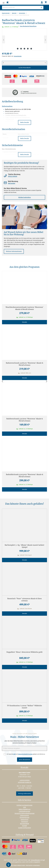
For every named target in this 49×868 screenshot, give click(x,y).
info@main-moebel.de (25, 782)
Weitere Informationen (14, 251)
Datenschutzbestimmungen (25, 754)
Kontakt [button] (24, 768)
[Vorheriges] (4, 39)
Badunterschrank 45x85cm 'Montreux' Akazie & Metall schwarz (24, 364)
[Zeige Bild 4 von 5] (28, 49)
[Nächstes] (45, 39)
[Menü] (4, 2)
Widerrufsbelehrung (25, 809)
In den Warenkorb (25, 68)
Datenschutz (24, 820)
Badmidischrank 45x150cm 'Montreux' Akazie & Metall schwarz (25, 476)
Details (25, 322)
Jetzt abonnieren (25, 760)
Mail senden (12, 183)
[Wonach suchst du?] (23, 8)
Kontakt (25, 826)
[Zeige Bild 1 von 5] (18, 49)
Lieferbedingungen (25, 811)
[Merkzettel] (8, 2)
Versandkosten (18, 56)
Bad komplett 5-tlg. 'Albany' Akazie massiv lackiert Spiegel (24, 546)
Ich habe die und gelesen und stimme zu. (26, 754)
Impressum (25, 822)
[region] (24, 39)
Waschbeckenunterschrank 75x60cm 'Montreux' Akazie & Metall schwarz (24, 308)
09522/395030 (13, 176)
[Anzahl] (24, 63)
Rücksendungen (25, 817)
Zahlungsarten (24, 815)
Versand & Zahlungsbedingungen (25, 813)
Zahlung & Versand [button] (25, 835)
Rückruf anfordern (25, 197)
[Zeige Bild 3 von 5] (24, 49)
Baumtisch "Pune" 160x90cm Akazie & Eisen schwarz (25, 600)
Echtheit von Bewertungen (24, 805)
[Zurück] (2, 381)
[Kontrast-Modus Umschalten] (9, 865)
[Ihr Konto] (42, 2)
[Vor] (47, 381)
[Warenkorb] (46, 2)
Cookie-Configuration (25, 828)
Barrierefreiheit (25, 824)
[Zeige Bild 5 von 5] (31, 49)
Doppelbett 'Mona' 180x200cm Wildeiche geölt (24, 652)
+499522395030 (25, 780)
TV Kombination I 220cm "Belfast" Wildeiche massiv (24, 707)
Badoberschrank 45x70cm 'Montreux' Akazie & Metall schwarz (25, 420)
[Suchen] (42, 8)
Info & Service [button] (24, 800)
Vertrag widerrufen (24, 794)
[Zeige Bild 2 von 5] (21, 49)
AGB (14, 754)
